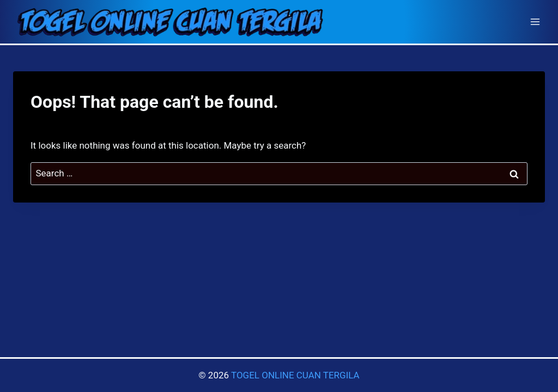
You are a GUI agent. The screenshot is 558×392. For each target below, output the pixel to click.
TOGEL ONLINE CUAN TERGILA (295, 375)
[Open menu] (535, 22)
